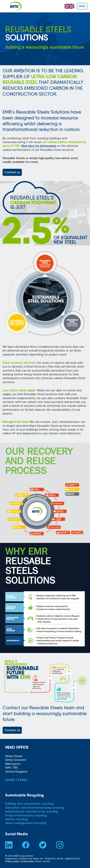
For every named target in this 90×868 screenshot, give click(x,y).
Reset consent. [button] (43, 862)
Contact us (12, 172)
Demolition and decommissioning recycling (35, 808)
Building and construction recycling (29, 804)
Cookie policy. (27, 862)
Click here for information (39, 146)
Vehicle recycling (17, 820)
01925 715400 (16, 780)
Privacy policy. (12, 862)
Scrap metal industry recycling (26, 816)
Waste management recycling (26, 823)
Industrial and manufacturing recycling (32, 812)
